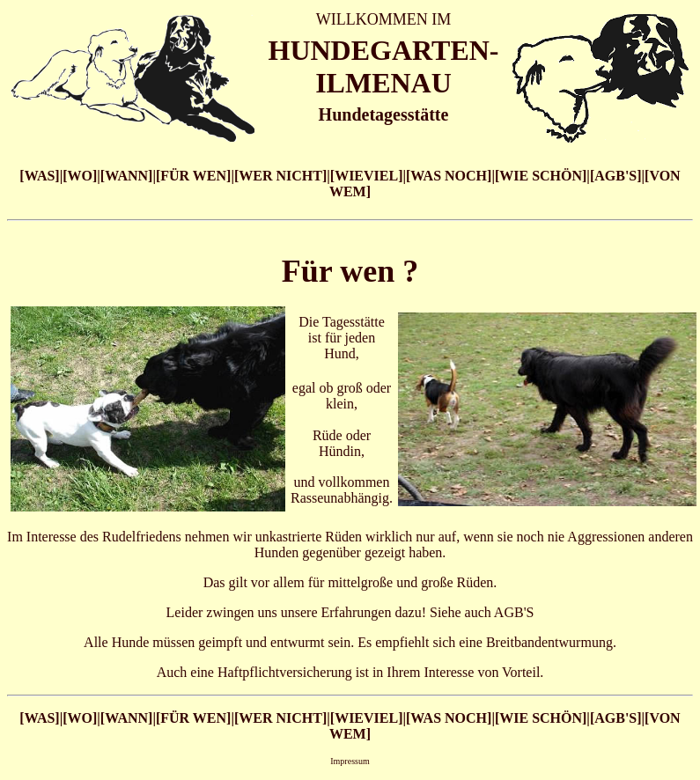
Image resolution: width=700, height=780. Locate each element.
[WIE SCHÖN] (541, 176)
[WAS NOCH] (449, 176)
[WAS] (39, 176)
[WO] (80, 176)
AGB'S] (618, 176)
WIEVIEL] (368, 176)
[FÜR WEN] (193, 176)
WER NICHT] (283, 176)
